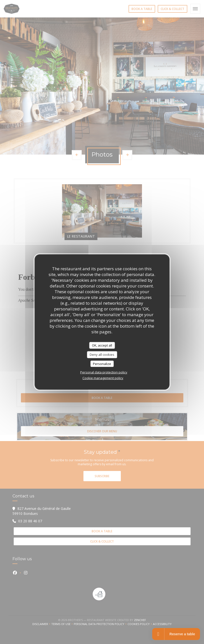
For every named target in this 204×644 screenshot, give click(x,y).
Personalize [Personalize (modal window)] (102, 364)
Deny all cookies (102, 355)
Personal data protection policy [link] (104, 372)
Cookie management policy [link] (103, 378)
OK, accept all (102, 345)
